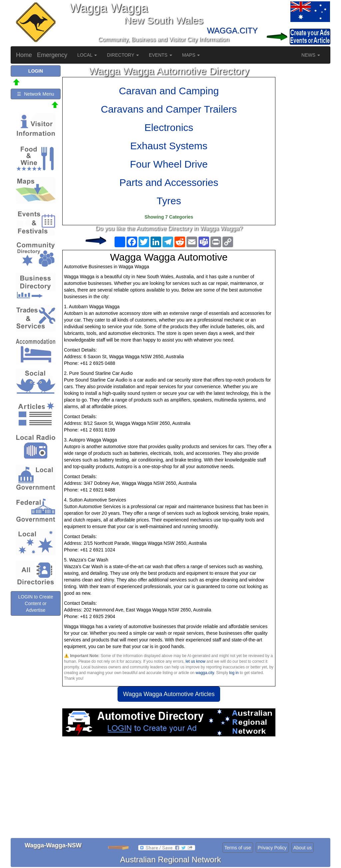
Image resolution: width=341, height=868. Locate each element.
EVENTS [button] (161, 55)
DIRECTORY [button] (123, 55)
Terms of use (238, 848)
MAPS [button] (191, 55)
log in (234, 673)
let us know (195, 661)
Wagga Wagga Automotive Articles (169, 694)
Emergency (52, 55)
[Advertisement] (169, 790)
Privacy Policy (272, 848)
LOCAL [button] (87, 55)
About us (303, 848)
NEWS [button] (311, 55)
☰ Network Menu (35, 94)
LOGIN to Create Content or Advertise (35, 603)
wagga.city (205, 673)
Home (24, 55)
